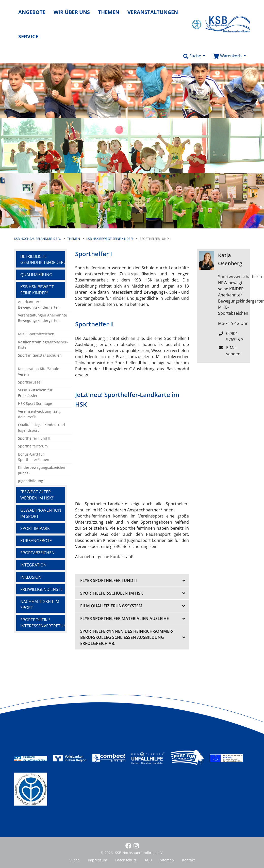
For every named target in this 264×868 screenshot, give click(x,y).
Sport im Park (35, 528)
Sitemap (167, 860)
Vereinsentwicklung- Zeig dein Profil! (39, 414)
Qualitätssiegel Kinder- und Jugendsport (42, 428)
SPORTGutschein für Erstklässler (35, 393)
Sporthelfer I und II (34, 438)
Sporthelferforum (33, 446)
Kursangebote (36, 541)
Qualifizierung (36, 275)
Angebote (32, 12)
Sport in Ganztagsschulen (40, 355)
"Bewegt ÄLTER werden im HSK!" (37, 495)
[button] (194, 56)
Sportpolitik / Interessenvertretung (43, 623)
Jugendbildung (31, 481)
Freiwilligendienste (42, 589)
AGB (148, 860)
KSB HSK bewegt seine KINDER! (37, 290)
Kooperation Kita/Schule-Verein (39, 371)
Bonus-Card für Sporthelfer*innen (34, 457)
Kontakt (188, 860)
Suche (75, 860)
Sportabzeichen (37, 553)
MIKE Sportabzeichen (36, 334)
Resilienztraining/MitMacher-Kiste (43, 345)
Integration (33, 565)
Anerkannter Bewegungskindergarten (39, 304)
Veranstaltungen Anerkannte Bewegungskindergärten (43, 318)
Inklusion (31, 577)
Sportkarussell (30, 382)
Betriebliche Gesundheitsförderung (43, 259)
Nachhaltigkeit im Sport (40, 605)
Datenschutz (126, 860)
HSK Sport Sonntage (35, 403)
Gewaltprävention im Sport (41, 513)
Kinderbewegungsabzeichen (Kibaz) (42, 470)
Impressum (97, 860)
